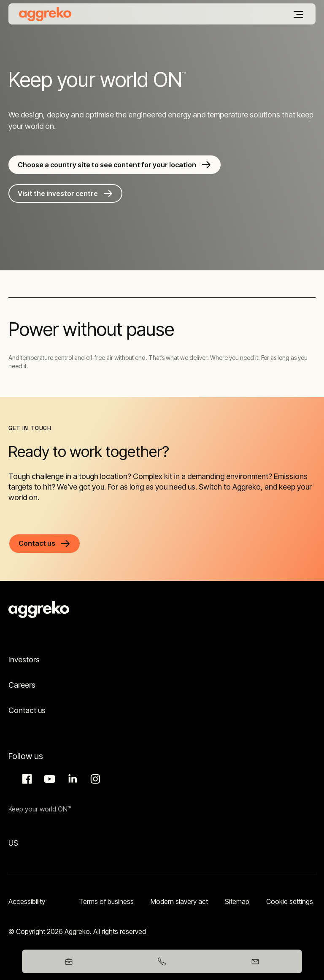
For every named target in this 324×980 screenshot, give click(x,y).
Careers (22, 685)
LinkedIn (71, 779)
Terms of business (106, 901)
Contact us (27, 710)
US (13, 843)
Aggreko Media (49, 779)
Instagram (94, 779)
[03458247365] (162, 961)
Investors (24, 660)
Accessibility (27, 901)
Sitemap (237, 901)
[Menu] (298, 14)
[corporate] (45, 14)
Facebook (26, 779)
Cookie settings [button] (290, 901)
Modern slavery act (179, 901)
